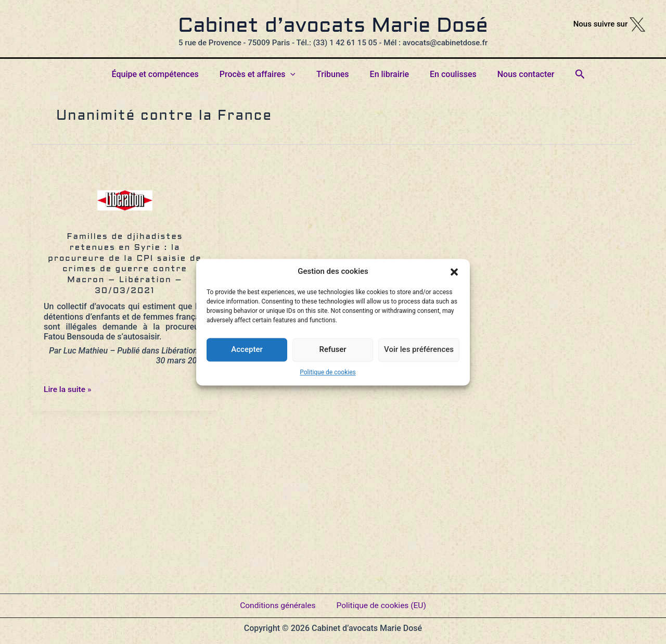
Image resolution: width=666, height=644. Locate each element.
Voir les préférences (419, 349)
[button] (454, 272)
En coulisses (447, 74)
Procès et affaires (264, 74)
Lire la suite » (68, 389)
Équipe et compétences (166, 74)
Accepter (247, 349)
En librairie (387, 74)
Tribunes (335, 74)
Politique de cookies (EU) (382, 602)
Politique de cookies (328, 372)
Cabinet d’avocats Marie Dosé (333, 27)
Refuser (332, 349)
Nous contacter (516, 74)
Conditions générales (276, 602)
